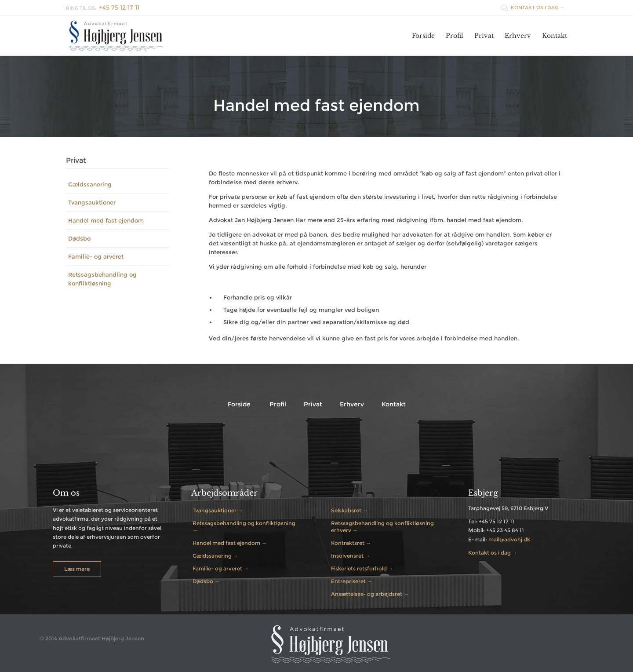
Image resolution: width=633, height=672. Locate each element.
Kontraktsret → (351, 543)
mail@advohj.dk (509, 539)
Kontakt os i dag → (493, 553)
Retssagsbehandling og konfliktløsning (102, 279)
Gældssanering (90, 184)
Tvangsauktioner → (218, 510)
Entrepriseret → (352, 581)
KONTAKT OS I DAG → (533, 7)
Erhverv (352, 404)
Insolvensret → (351, 556)
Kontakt (394, 404)
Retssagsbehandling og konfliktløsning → (244, 527)
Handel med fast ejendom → (230, 543)
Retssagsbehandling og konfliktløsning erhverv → (382, 527)
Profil (278, 404)
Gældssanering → (215, 556)
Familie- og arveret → (221, 568)
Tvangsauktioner (92, 202)
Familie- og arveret (96, 256)
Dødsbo (79, 238)
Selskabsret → (349, 510)
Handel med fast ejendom (106, 220)
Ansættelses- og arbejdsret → (370, 594)
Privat (313, 404)
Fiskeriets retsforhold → (362, 568)
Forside (239, 404)
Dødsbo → (206, 581)
